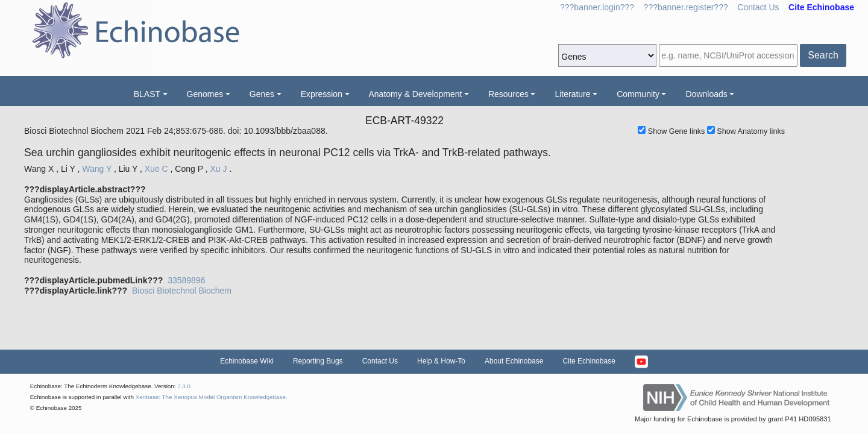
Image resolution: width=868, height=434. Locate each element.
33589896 (186, 280)
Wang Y (97, 169)
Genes (262, 94)
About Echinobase (514, 361)
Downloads (706, 94)
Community (638, 94)
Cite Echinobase (589, 361)
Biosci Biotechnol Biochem (182, 291)
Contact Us (758, 7)
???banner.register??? (686, 7)
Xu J (218, 169)
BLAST (147, 94)
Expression (322, 94)
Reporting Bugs (318, 361)
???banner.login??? (597, 7)
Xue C (156, 169)
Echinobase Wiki (247, 361)
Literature (572, 94)
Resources (508, 94)
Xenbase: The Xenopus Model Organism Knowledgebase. (212, 397)
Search (823, 55)
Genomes (205, 94)
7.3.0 (184, 386)
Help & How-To (441, 361)
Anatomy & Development (416, 94)
